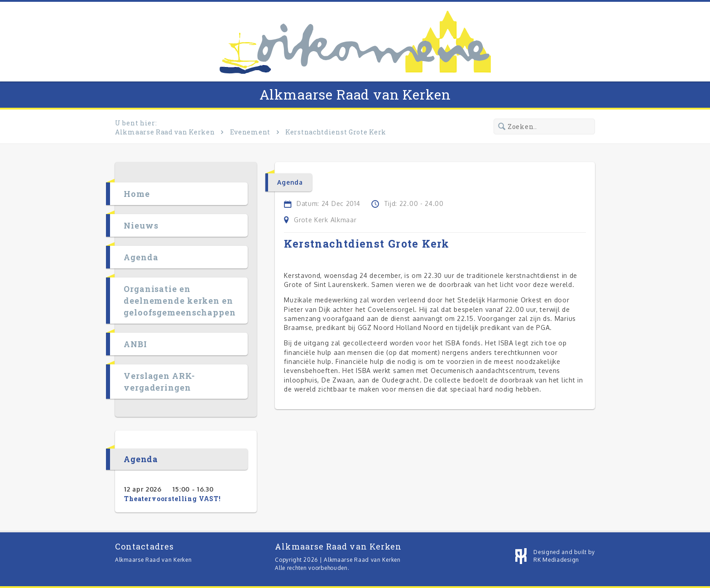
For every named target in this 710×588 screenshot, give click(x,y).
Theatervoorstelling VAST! (173, 499)
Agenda (141, 257)
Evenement (250, 132)
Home (137, 194)
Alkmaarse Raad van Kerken (355, 94)
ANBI (135, 344)
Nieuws (141, 225)
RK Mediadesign (556, 560)
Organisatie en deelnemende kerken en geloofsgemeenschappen (180, 301)
